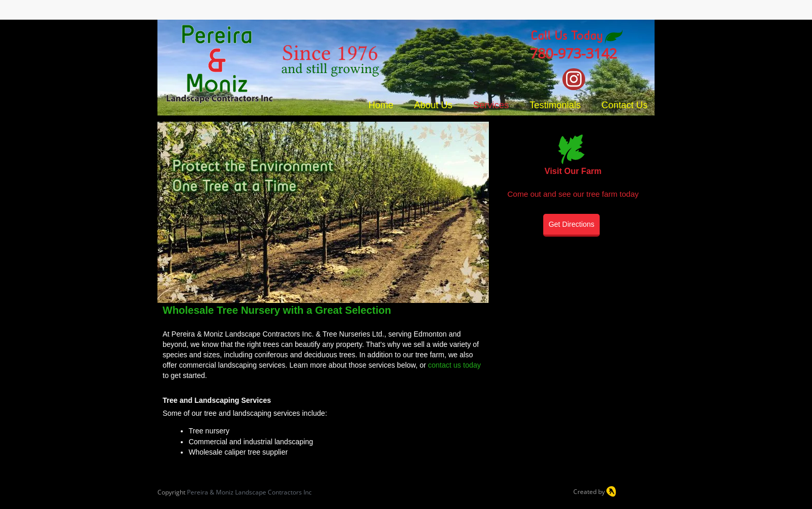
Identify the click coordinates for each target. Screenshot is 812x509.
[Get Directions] (571, 225)
